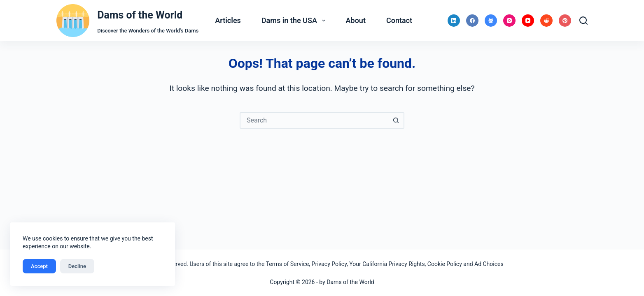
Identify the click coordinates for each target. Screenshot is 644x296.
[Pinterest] (565, 21)
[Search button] (396, 120)
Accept (39, 266)
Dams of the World (140, 15)
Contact (399, 20)
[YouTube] (528, 21)
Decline (77, 266)
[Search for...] (314, 120)
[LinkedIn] (454, 21)
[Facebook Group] (491, 21)
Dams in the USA (295, 21)
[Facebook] (472, 21)
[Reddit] (546, 21)
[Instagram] (509, 21)
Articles (228, 20)
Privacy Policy (329, 264)
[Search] (583, 21)
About (356, 20)
